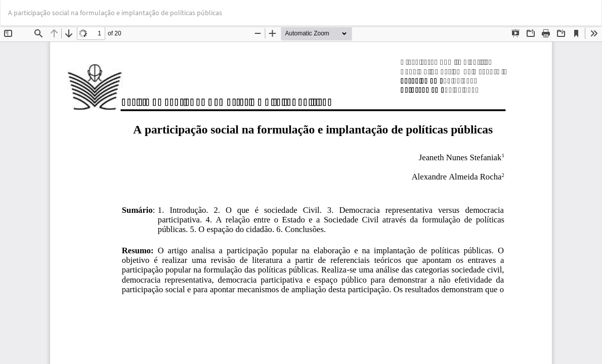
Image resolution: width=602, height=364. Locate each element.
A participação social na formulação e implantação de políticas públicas (115, 13)
